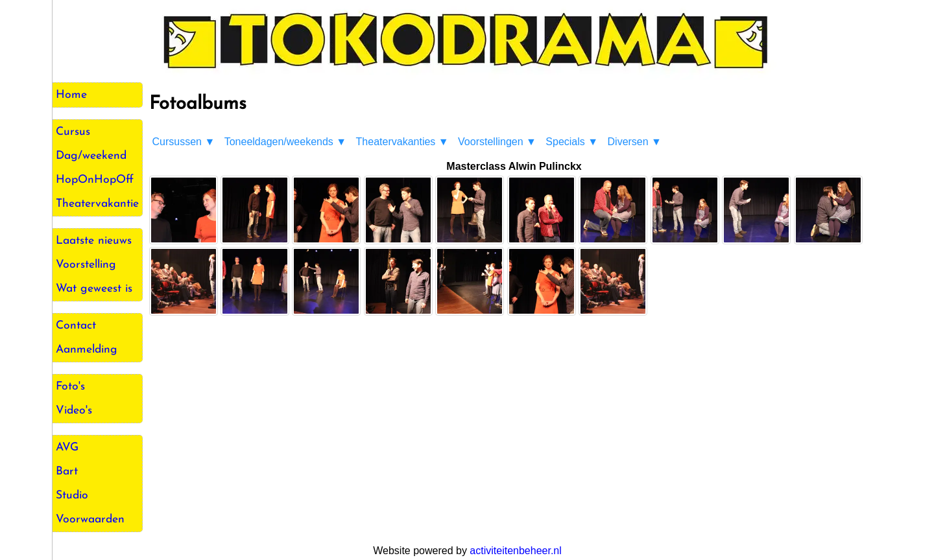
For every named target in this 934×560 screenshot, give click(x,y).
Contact (76, 326)
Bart (67, 472)
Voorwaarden (90, 519)
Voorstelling (86, 265)
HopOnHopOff (95, 180)
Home (71, 95)
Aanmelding (87, 350)
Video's (74, 411)
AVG (67, 448)
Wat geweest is (94, 289)
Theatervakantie (97, 204)
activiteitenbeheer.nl (515, 551)
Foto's (70, 387)
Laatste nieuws (94, 241)
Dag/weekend (91, 156)
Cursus (73, 132)
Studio (72, 496)
